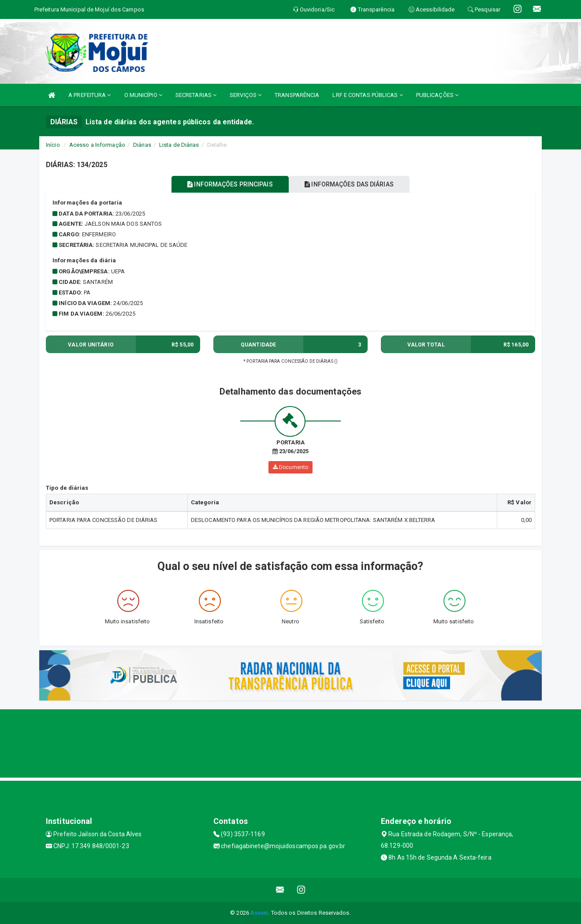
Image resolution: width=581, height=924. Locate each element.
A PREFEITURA (89, 95)
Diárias (142, 145)
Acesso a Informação (97, 145)
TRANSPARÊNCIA (297, 95)
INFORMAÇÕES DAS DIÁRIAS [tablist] (352, 184)
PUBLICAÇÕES (437, 95)
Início (53, 145)
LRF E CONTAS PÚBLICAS (367, 95)
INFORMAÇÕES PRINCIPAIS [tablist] (228, 184)
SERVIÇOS (246, 95)
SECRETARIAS (196, 95)
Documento (290, 467)
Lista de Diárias (179, 145)
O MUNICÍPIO (143, 95)
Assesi (259, 913)
